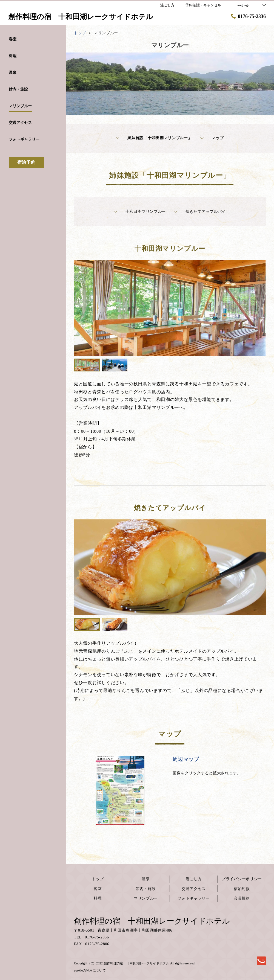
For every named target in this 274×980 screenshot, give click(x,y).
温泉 (146, 879)
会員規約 (242, 898)
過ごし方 (194, 879)
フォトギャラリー (194, 898)
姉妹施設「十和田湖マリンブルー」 (154, 138)
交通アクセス (194, 889)
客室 (98, 889)
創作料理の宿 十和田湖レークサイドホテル (152, 921)
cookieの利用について (90, 970)
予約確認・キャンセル (203, 5)
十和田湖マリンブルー (140, 212)
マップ (212, 138)
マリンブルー (146, 898)
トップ (98, 879)
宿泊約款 (242, 889)
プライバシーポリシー (242, 879)
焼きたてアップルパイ (200, 212)
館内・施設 (146, 889)
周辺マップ (186, 759)
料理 (98, 898)
